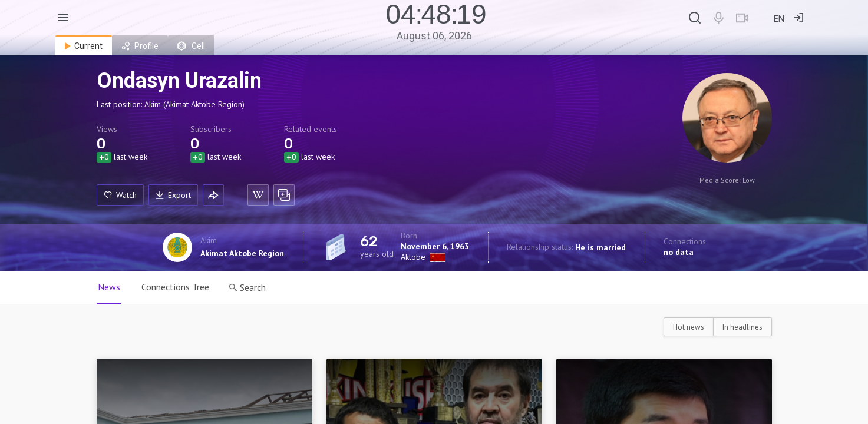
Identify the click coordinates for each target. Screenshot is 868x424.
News (109, 287)
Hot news (689, 327)
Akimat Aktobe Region (242, 253)
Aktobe (413, 257)
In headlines (742, 327)
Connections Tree (175, 287)
